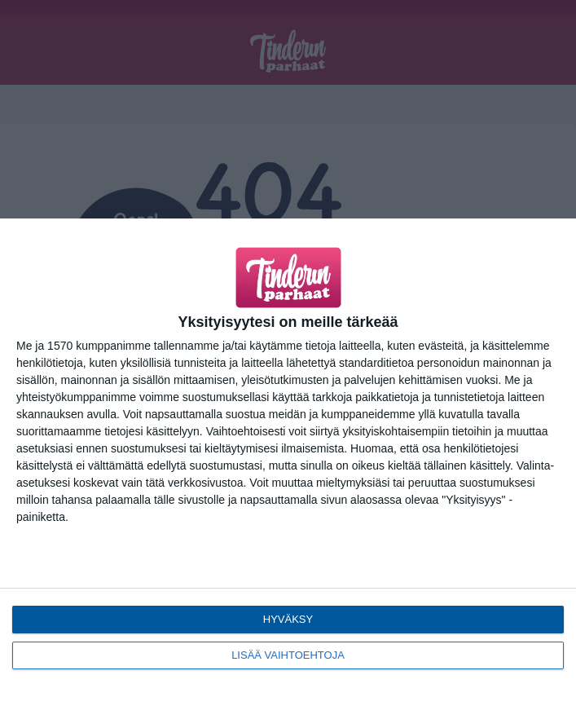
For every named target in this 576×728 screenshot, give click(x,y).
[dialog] (288, 473)
